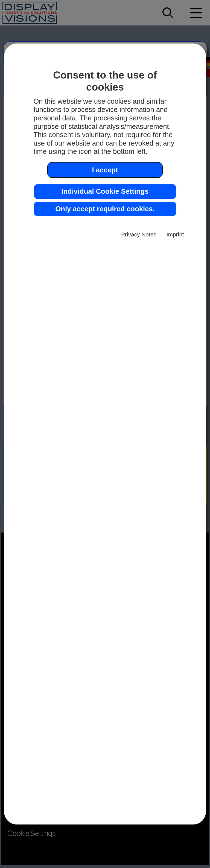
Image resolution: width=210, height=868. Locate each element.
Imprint (175, 234)
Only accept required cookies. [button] (105, 209)
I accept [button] (105, 170)
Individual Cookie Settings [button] (105, 191)
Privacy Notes (139, 234)
